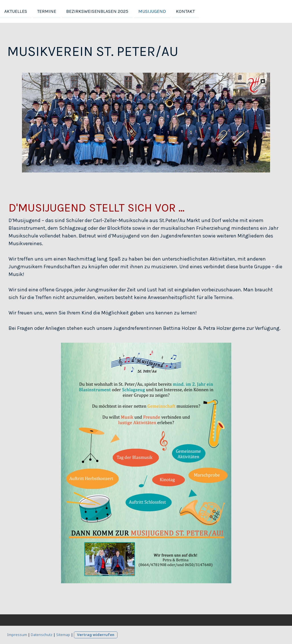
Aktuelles (16, 11)
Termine (47, 11)
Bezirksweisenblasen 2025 (97, 11)
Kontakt (185, 11)
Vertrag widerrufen (96, 635)
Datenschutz (42, 635)
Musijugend (152, 11)
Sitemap (63, 635)
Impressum (17, 635)
